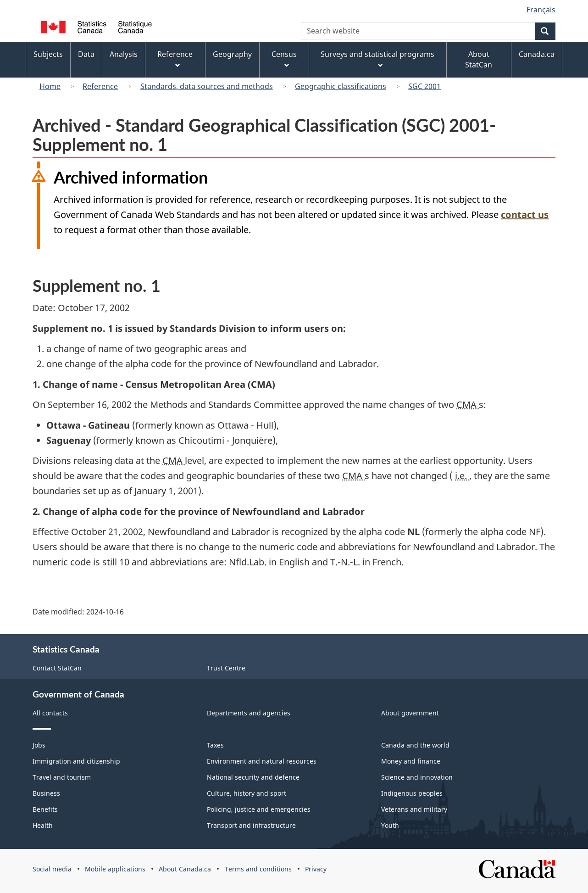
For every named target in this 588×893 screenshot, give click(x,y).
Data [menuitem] (86, 54)
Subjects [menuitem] (48, 54)
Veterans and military (414, 809)
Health (43, 825)
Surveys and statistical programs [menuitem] (377, 59)
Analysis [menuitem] (124, 54)
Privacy (316, 869)
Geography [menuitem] (232, 54)
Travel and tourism (62, 777)
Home (50, 86)
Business (46, 793)
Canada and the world (415, 745)
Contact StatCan (57, 668)
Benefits (45, 809)
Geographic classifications (341, 86)
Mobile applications (115, 869)
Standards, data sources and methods (207, 86)
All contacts (50, 713)
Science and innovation (417, 777)
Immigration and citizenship (76, 761)
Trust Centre (226, 668)
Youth (390, 825)
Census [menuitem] (284, 59)
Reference (100, 86)
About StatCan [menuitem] (479, 59)
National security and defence (253, 777)
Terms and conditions (258, 869)
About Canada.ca (185, 869)
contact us (525, 215)
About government (410, 713)
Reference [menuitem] (175, 59)
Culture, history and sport (247, 793)
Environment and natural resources (262, 761)
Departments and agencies (249, 713)
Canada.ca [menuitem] (537, 54)
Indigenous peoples (412, 793)
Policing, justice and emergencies (259, 809)
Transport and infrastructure (251, 825)
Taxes (215, 745)
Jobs (39, 745)
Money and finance (411, 761)
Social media (52, 869)
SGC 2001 (424, 86)
